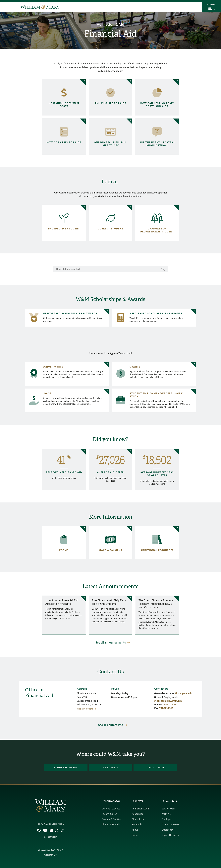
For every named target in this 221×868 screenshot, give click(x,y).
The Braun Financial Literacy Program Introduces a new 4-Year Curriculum (156, 604)
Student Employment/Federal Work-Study (157, 395)
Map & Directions (85, 709)
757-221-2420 (169, 705)
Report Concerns (170, 835)
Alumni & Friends (111, 825)
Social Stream (51, 837)
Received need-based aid (64, 472)
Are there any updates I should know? (157, 144)
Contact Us (50, 855)
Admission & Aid (111, 25)
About (135, 830)
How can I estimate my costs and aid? (157, 105)
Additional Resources (157, 550)
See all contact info (111, 725)
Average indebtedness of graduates (157, 474)
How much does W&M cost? (64, 105)
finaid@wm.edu (184, 693)
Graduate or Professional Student (157, 230)
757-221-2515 (166, 708)
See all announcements (111, 643)
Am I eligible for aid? (110, 103)
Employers (167, 819)
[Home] (40, 7)
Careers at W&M (170, 825)
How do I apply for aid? (64, 143)
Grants (135, 367)
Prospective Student (64, 229)
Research (137, 825)
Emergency (167, 830)
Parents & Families (111, 819)
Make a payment (111, 550)
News (135, 835)
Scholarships (53, 367)
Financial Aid (110, 34)
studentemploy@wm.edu (168, 701)
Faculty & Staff (109, 814)
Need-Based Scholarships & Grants (156, 314)
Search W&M (168, 809)
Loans (47, 394)
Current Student (111, 229)
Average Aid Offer (110, 472)
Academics (138, 814)
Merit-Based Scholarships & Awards (70, 314)
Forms (64, 550)
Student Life (138, 819)
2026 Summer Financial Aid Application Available (61, 602)
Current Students (111, 809)
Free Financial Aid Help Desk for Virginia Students (109, 602)
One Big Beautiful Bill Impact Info (110, 144)
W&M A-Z (166, 814)
